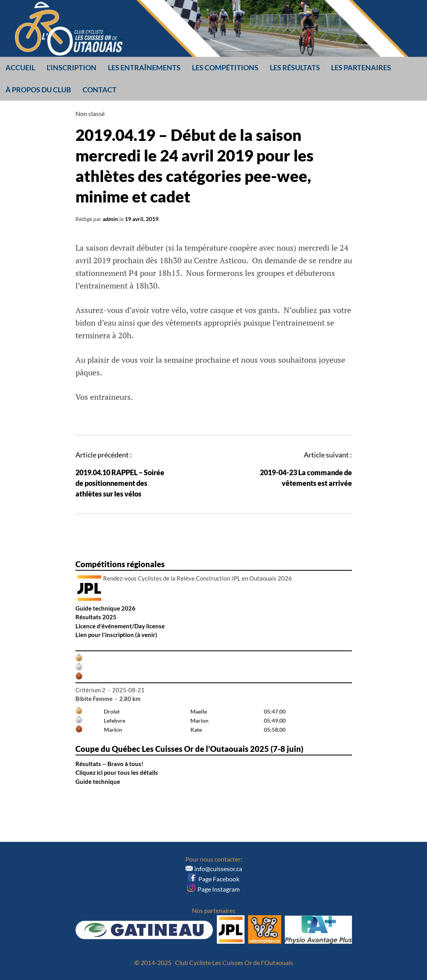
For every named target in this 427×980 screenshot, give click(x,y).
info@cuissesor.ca (218, 869)
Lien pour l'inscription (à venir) (116, 635)
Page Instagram (213, 889)
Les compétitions (225, 67)
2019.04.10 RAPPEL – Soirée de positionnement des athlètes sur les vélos (120, 483)
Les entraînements (144, 67)
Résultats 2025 (96, 617)
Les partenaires (361, 67)
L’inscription (71, 67)
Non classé (90, 113)
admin (110, 219)
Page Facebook (214, 879)
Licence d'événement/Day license (120, 626)
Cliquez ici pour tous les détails (117, 772)
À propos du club (38, 90)
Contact (100, 90)
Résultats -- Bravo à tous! (109, 764)
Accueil (20, 67)
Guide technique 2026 (105, 608)
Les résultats (295, 67)
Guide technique (98, 781)
